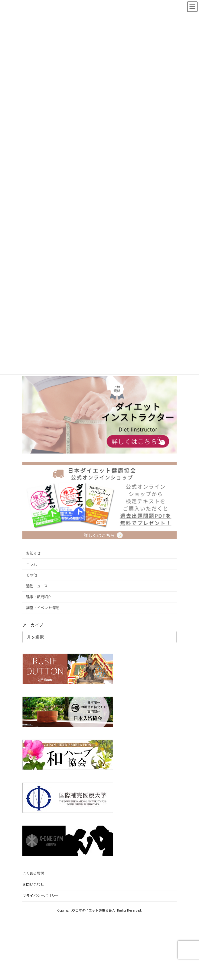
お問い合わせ (33, 884)
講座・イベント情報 (42, 608)
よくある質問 (33, 873)
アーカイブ (33, 625)
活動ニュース (37, 586)
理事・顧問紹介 (39, 597)
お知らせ (33, 553)
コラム (31, 564)
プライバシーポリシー (41, 896)
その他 (31, 575)
